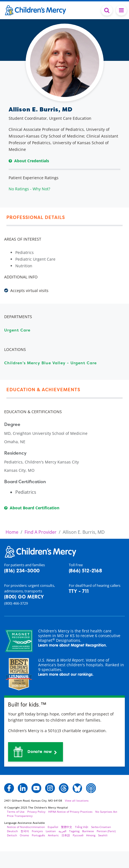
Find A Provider (41, 532)
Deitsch (12, 835)
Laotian (51, 831)
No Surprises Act (106, 812)
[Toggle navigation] (121, 10)
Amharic (53, 835)
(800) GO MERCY (24, 597)
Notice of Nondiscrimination (26, 827)
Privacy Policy (36, 812)
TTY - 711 (79, 592)
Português (38, 835)
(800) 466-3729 (16, 603)
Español (53, 827)
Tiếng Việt (82, 827)
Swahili (103, 835)
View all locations (77, 800)
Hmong (91, 835)
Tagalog (74, 831)
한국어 (25, 831)
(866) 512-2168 (86, 571)
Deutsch (12, 831)
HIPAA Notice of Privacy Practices (70, 812)
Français (37, 831)
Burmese (88, 831)
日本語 (66, 835)
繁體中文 (67, 827)
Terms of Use (16, 812)
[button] (36, 752)
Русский (78, 835)
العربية (62, 831)
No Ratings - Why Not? (29, 189)
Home (12, 532)
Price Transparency (20, 816)
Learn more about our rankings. (66, 675)
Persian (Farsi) (106, 831)
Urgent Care (17, 330)
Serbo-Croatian (101, 827)
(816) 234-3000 (22, 571)
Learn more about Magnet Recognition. (73, 645)
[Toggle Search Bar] (107, 10)
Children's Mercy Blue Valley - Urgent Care (50, 363)
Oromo (24, 835)
